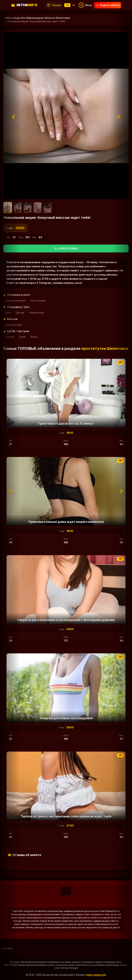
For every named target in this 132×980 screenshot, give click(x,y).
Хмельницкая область (40, 18)
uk (74, 5)
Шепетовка (63, 18)
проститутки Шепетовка (105, 348)
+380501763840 (66, 248)
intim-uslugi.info (96, 975)
